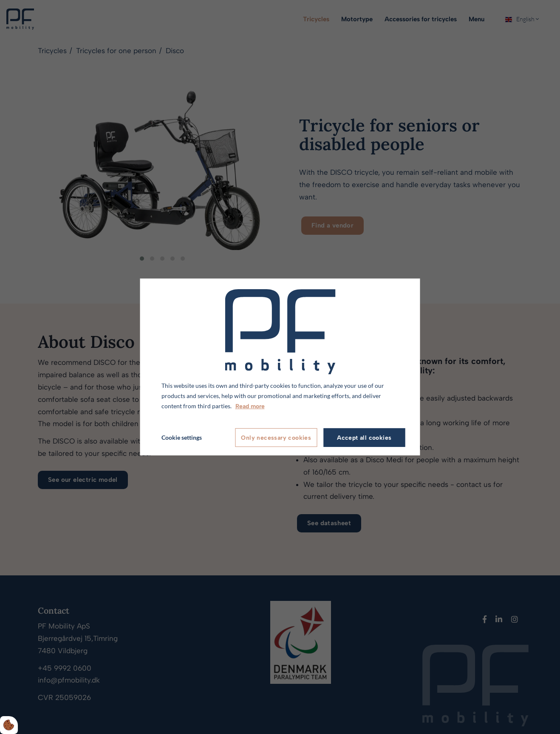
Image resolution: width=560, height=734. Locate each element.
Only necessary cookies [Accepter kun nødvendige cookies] (276, 438)
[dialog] (280, 367)
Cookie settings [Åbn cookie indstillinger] (182, 437)
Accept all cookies (364, 438)
